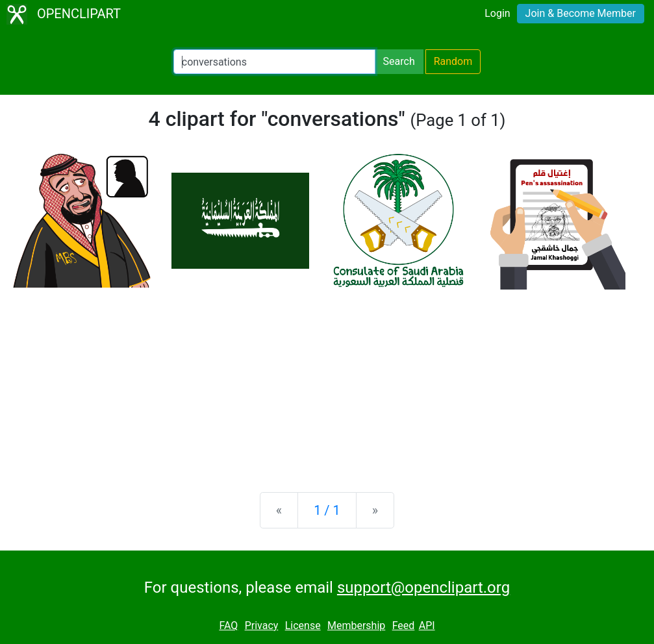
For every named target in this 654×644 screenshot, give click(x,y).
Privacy (262, 625)
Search (399, 61)
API (427, 625)
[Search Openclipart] (274, 62)
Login (497, 13)
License (303, 625)
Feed (404, 625)
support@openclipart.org (423, 588)
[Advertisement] (327, 380)
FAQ (228, 625)
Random (453, 61)
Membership (356, 625)
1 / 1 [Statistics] (327, 510)
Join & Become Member (581, 13)
